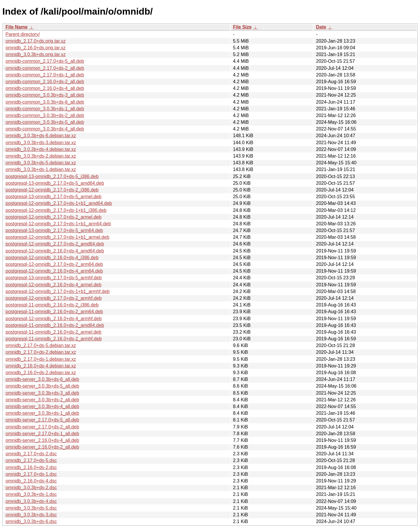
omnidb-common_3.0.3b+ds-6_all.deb (45, 102)
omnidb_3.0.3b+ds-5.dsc (31, 508)
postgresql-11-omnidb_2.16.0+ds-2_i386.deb (52, 305)
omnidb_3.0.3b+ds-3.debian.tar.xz (41, 143)
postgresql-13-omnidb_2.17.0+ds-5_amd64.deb (55, 183)
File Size (242, 27)
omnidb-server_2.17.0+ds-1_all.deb (42, 434)
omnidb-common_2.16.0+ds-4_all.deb (45, 88)
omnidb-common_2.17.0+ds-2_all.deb (45, 68)
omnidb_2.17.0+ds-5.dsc (31, 460)
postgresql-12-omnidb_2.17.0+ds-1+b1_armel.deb (57, 237)
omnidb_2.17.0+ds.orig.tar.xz (36, 41)
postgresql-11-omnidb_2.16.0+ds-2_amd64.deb (55, 325)
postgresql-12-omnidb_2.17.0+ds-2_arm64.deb (54, 264)
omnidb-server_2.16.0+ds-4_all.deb (42, 440)
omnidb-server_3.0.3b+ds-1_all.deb (42, 413)
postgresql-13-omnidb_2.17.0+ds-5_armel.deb (54, 197)
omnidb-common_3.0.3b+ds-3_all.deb (45, 95)
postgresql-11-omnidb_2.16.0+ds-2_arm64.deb (54, 312)
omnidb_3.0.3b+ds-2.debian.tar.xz (41, 156)
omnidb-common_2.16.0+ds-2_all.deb (45, 82)
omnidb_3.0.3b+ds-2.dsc (31, 488)
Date (321, 27)
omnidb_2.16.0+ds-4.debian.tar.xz (41, 366)
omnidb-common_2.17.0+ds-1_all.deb (45, 75)
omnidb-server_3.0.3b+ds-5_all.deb (42, 386)
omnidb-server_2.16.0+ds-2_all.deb (42, 447)
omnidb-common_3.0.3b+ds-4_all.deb (45, 129)
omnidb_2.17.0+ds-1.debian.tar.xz (41, 359)
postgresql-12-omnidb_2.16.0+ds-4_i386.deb (52, 258)
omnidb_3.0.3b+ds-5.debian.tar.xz (41, 163)
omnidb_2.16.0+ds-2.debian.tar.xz (41, 373)
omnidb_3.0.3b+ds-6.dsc (31, 521)
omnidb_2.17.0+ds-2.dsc (31, 454)
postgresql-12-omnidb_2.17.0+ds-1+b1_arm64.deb (58, 224)
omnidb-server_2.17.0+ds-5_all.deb (42, 420)
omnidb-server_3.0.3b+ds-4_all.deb (42, 406)
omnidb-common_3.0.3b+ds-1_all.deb (45, 109)
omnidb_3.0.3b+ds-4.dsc (31, 501)
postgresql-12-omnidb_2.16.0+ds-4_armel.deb (54, 285)
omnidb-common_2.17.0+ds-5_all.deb (45, 61)
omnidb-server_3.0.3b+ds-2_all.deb (42, 400)
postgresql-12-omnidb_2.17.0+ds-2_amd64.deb (55, 244)
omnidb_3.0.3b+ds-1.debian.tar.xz (41, 169)
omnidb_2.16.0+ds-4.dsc (31, 481)
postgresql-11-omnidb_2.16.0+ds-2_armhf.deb (54, 339)
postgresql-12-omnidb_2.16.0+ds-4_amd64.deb (55, 251)
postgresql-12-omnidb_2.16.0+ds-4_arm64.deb (54, 271)
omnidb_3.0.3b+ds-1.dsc (31, 494)
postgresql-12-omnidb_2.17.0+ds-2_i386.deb (52, 190)
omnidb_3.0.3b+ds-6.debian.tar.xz (41, 136)
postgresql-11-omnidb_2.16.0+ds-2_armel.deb (54, 332)
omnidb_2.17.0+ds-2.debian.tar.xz (41, 352)
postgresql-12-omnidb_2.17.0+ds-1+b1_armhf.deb (58, 291)
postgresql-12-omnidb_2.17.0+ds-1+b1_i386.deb (56, 210)
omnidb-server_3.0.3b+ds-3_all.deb (42, 393)
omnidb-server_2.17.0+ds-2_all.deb (42, 427)
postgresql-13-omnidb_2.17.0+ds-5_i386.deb (52, 176)
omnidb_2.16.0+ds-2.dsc (31, 467)
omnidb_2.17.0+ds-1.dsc (31, 474)
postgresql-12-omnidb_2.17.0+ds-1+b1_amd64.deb (59, 203)
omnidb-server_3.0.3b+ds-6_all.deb (42, 379)
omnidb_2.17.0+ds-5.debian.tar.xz (41, 345)
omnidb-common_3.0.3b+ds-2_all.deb (45, 115)
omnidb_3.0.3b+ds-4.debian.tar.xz (41, 149)
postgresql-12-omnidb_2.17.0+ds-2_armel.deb (54, 217)
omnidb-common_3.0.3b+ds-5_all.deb (45, 122)
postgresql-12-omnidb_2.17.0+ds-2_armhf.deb (54, 298)
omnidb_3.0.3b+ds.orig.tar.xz (36, 54)
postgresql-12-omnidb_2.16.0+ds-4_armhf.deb (54, 319)
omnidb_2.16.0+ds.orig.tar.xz (36, 48)
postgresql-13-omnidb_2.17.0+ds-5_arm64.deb (54, 230)
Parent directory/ (23, 34)
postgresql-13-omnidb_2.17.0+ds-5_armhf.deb (54, 278)
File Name (17, 27)
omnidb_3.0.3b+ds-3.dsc (31, 515)
